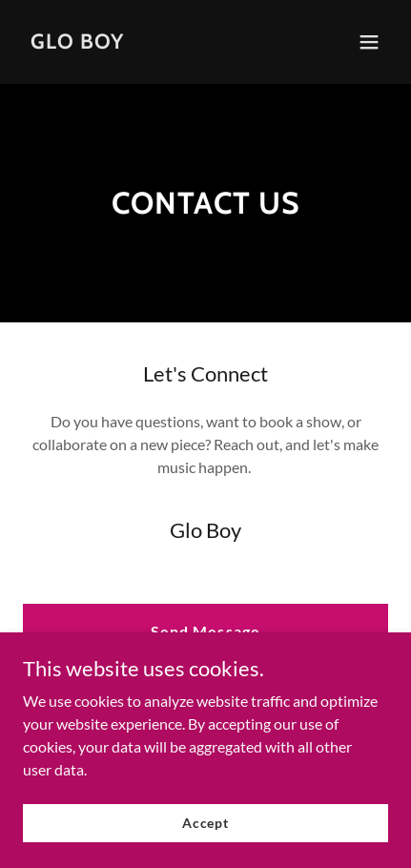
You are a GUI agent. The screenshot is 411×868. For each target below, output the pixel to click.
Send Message (205, 631)
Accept (205, 823)
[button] (369, 42)
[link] (77, 42)
